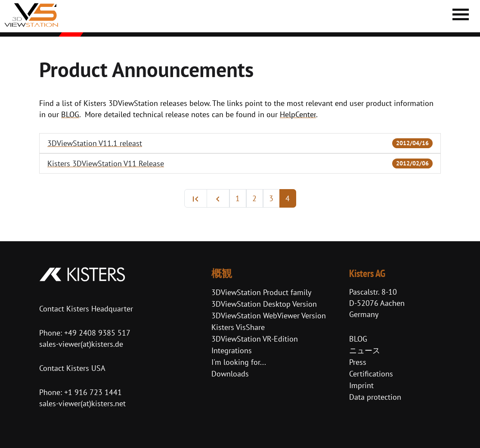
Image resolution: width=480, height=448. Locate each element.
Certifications (371, 374)
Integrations (232, 350)
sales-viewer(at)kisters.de (81, 344)
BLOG (358, 339)
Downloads (230, 374)
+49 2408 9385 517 (96, 333)
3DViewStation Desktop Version (264, 304)
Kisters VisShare (238, 327)
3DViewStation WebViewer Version (269, 316)
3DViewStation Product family (261, 292)
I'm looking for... (239, 362)
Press (358, 362)
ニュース (365, 350)
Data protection (375, 397)
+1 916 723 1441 (93, 392)
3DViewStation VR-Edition (255, 339)
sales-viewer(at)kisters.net (82, 403)
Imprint (361, 385)
